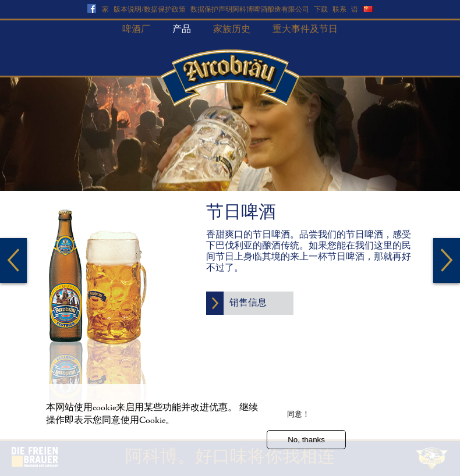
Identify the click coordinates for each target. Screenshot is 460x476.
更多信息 (61, 441)
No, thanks (306, 445)
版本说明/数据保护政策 (150, 10)
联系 (339, 10)
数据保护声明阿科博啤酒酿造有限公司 (250, 10)
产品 (182, 29)
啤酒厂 (136, 29)
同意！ (298, 419)
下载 (321, 10)
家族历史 (232, 29)
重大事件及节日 (305, 29)
